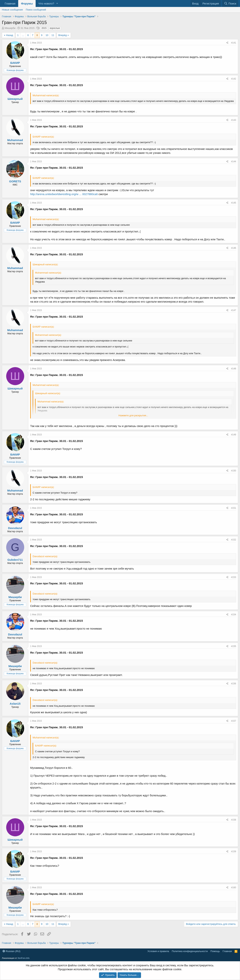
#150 (234, 471)
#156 (234, 684)
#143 (234, 120)
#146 (234, 248)
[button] (57, 3)
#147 (234, 310)
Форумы (27, 3)
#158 (234, 820)
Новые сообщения (12, 10)
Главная (10, 3)
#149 (234, 435)
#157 (234, 721)
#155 (234, 646)
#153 (234, 577)
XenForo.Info (24, 958)
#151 (234, 508)
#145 (234, 203)
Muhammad (15, 140)
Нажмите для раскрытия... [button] (133, 415)
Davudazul (15, 528)
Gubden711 (15, 560)
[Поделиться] (227, 43)
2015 (44, 28)
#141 (234, 43)
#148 (234, 369)
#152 (234, 540)
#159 (234, 851)
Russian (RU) (12, 951)
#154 (234, 615)
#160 (234, 888)
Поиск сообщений (36, 10)
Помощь (215, 951)
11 (53, 35)
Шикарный (15, 99)
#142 (234, 79)
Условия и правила (158, 951)
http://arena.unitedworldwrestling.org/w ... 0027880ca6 (64, 194)
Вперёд (63, 35)
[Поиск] (230, 3)
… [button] (23, 35)
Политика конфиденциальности (190, 951)
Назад (9, 35)
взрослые (55, 28)
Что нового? (46, 3)
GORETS (15, 181)
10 (47, 35)
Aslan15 (15, 704)
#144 (234, 162)
